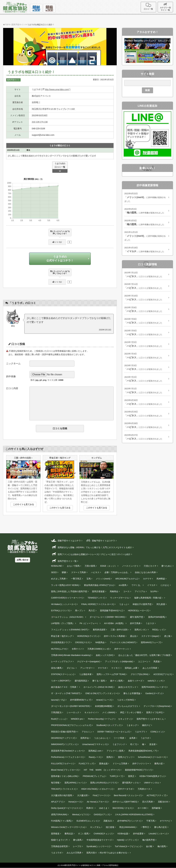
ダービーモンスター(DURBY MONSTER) (70, 706)
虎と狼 (167, 636)
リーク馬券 (119, 738)
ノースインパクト (130, 566)
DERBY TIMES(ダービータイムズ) (114, 732)
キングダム (95, 827)
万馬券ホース (144, 789)
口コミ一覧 (149, 6)
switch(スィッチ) (155, 681)
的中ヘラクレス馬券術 (114, 636)
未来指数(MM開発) (104, 706)
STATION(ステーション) (62, 674)
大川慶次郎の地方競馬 (62, 795)
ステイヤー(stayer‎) (150, 636)
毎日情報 (55, 783)
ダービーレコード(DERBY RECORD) (107, 617)
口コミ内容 (12, 388)
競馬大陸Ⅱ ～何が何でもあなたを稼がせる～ (108, 853)
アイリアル (140, 592)
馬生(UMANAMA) (127, 827)
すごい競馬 (83, 834)
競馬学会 (85, 738)
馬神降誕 (161, 579)
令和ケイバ (77, 649)
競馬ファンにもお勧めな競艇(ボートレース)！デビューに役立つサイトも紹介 (91, 554)
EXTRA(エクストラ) (61, 611)
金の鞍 (149, 846)
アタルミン (87, 732)
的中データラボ (125, 789)
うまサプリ (140, 732)
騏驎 (64, 573)
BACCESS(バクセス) (123, 808)
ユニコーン (143, 662)
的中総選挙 (138, 834)
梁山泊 (133, 636)
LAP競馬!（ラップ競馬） (63, 623)
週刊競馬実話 (81, 681)
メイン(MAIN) (109, 713)
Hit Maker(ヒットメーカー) (64, 604)
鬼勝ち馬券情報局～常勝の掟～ (149, 598)
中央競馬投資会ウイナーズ (99, 840)
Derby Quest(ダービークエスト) (66, 808)
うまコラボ (56, 853)
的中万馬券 (135, 623)
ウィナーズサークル (120, 598)
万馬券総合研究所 (59, 846)
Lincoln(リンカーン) (158, 834)
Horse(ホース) (75, 802)
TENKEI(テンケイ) (96, 598)
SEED (54, 573)
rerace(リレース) (104, 700)
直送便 (152, 744)
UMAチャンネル (152, 783)
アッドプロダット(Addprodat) (119, 662)
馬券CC (90, 808)
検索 (147, 90)
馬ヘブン (79, 611)
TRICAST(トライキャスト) (64, 789)
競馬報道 (55, 834)
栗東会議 (103, 764)
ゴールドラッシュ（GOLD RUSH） (68, 617)
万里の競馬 (90, 566)
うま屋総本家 (85, 674)
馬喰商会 (114, 592)
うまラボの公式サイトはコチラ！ (60, 259)
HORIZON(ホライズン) (88, 636)
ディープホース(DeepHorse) (157, 706)
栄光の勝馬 (56, 668)
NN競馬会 (100, 643)
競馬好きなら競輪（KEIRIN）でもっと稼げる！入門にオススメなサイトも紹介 (92, 547)
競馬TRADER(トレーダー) (154, 687)
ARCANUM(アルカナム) (127, 579)
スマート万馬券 (79, 573)
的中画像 (11, 377)
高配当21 (108, 821)
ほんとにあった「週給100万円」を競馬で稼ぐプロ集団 (144, 655)
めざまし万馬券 (58, 579)
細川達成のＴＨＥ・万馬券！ (65, 687)
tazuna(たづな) (58, 700)
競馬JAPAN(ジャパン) (75, 783)
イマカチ (151, 585)
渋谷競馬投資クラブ (61, 643)
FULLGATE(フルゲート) (62, 764)
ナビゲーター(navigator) (89, 662)
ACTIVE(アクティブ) (156, 795)
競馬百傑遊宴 (98, 592)
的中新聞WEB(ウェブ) (81, 700)
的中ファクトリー (141, 764)
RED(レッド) (158, 630)
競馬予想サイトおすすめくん (150, 719)
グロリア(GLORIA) (140, 674)
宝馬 (89, 579)
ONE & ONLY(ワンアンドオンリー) (102, 693)
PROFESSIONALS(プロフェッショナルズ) (71, 725)
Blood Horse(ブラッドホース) (65, 770)
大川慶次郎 (82, 795)
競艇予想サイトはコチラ (66, 540)
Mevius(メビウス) (80, 814)
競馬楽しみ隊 (131, 668)
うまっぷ (123, 604)
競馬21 (110, 757)
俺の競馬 (162, 846)
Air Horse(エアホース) (97, 802)
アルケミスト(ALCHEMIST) (123, 643)
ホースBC (142, 808)
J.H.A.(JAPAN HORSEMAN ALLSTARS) (134, 814)
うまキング (132, 725)
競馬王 (131, 776)
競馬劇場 (156, 808)
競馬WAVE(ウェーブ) (151, 643)
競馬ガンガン (141, 630)
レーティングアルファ (62, 662)
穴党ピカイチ (150, 566)
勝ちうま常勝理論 (132, 693)
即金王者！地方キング (62, 636)
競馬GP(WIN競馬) (157, 617)
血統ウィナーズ (135, 681)
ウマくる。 (137, 585)
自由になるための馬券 (145, 573)
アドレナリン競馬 (115, 751)
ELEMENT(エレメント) (87, 821)
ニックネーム (13, 364)
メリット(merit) (103, 579)
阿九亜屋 (161, 604)
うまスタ (150, 623)
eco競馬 (123, 585)
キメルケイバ (91, 713)
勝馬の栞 (159, 764)
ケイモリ (116, 668)
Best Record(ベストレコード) (128, 795)
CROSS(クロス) (83, 643)
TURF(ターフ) (116, 776)
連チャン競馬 (116, 681)
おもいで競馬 (73, 566)
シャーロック (73, 713)
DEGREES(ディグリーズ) (63, 738)
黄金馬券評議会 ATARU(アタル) (99, 585)
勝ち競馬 (77, 840)
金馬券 (132, 738)
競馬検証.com (95, 751)
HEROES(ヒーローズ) (138, 611)
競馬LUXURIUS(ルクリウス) (104, 783)
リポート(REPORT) (60, 681)
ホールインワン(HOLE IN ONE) (98, 687)
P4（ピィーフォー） (89, 623)
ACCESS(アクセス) (163, 674)
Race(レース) (95, 757)
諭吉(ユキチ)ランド (127, 687)
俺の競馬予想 (149, 840)
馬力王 (92, 611)
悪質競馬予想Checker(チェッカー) (67, 751)
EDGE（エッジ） (109, 566)
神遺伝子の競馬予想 (142, 604)
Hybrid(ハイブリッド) (127, 840)
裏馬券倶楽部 (99, 630)
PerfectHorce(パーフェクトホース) (67, 757)
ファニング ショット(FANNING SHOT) (69, 630)
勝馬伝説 (69, 834)
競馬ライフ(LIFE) (154, 713)
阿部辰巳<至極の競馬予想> (64, 732)
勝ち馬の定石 (161, 827)
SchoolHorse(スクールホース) (152, 757)
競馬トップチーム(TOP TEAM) (111, 674)
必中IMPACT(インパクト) (129, 821)
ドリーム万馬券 (120, 764)
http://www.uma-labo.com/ (55, 89)
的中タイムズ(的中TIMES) (125, 802)
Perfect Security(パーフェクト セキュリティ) (110, 719)
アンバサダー (86, 668)
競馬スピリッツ (125, 757)
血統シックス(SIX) (105, 655)
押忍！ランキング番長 (131, 713)
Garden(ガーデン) (154, 693)
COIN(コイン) (157, 732)
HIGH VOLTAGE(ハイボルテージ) (97, 789)
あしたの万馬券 (150, 668)
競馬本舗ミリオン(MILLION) (64, 776)
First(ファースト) (101, 795)
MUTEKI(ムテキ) (59, 649)
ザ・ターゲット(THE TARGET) (66, 693)
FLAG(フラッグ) (86, 764)
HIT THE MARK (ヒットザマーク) (102, 770)
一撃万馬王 (76, 579)
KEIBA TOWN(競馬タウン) (152, 776)
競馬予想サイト (13, 80)
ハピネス (95, 573)
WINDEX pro (77, 719)
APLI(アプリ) (57, 802)
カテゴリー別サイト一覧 (165, 7)
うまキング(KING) (126, 700)
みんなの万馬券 (74, 853)
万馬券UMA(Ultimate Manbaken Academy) (71, 655)
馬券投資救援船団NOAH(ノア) (143, 751)
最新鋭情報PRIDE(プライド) (138, 770)
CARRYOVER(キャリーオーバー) (67, 598)
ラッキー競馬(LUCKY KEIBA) (65, 585)
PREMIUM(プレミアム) (94, 776)
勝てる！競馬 (99, 681)
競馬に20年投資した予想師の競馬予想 (69, 592)
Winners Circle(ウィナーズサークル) (68, 827)
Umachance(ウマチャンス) (95, 744)
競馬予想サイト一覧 (64, 561)
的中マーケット (122, 649)
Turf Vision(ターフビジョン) (128, 846)
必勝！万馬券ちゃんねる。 (117, 573)
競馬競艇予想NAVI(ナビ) (112, 611)
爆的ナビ (146, 725)
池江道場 (110, 827)
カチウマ (147, 579)
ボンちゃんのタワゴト (128, 706)
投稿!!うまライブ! (60, 840)
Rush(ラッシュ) (58, 719)
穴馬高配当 (56, 713)
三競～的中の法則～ (120, 630)
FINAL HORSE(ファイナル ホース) (98, 604)
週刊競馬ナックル (130, 783)
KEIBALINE (56, 566)
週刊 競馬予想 (137, 617)
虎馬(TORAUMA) (59, 814)
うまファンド (119, 744)
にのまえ (165, 585)
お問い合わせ (23, 560)
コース (126, 592)
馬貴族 (157, 662)
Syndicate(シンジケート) (98, 846)
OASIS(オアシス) (102, 814)
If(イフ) (134, 744)
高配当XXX (163, 802)
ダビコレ (71, 668)
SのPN (154, 592)
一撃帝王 (145, 827)
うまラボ (145, 738)
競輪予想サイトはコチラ (100, 540)
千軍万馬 (150, 821)
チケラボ (102, 668)
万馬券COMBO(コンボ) (98, 649)
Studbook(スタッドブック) (109, 725)
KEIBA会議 (123, 834)
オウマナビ (165, 821)
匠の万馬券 (148, 802)
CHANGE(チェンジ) (103, 834)
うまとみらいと (101, 738)
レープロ (77, 846)
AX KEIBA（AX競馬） (114, 623)
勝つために (167, 566)
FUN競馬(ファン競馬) (61, 821)
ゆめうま (103, 808)
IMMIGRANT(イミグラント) (64, 744)
